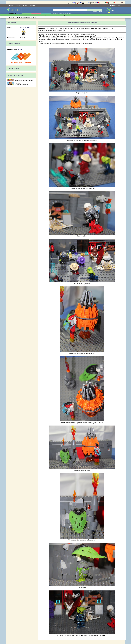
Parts (46, 10)
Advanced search (98, 12)
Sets (26, 10)
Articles (25, 5)
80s (78, 15)
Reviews (18, 5)
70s (75, 15)
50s (70, 15)
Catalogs (33, 5)
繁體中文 (95, 3)
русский (72, 3)
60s (73, 15)
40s (67, 15)
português (104, 3)
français (87, 3)
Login (114, 10)
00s (84, 15)
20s (90, 15)
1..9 (12, 15)
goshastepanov (25, 27)
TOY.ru (20, 50)
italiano (112, 3)
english (79, 3)
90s (81, 15)
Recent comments (115, 5)
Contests (10, 5)
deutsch (119, 3)
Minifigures (36, 10)
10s (87, 15)
